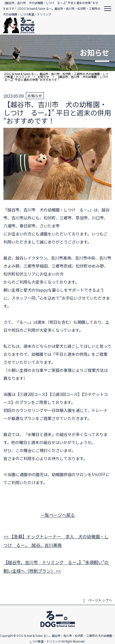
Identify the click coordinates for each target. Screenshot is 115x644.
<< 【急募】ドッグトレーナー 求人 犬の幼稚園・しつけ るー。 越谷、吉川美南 (56, 541)
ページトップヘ (98, 600)
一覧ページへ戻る (58, 515)
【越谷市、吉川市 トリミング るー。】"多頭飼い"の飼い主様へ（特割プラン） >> (56, 567)
